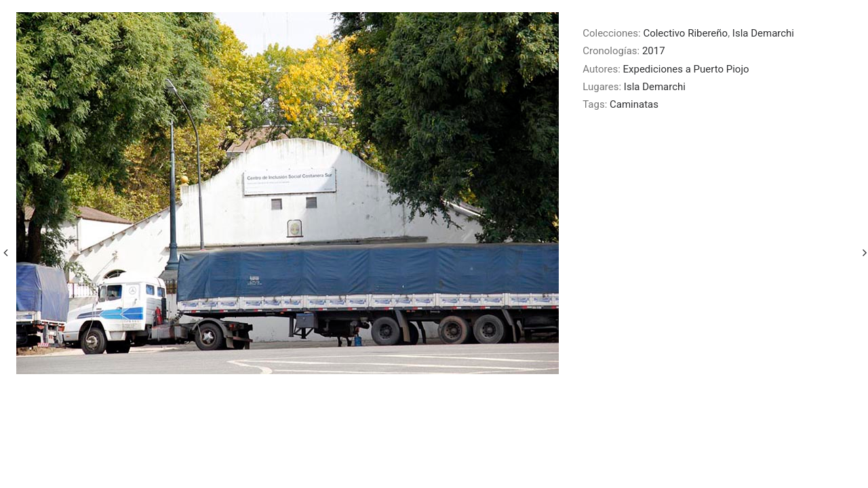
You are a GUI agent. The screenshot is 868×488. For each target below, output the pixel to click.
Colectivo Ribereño (685, 33)
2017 (654, 51)
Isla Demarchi (763, 33)
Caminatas (634, 104)
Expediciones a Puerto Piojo (686, 69)
